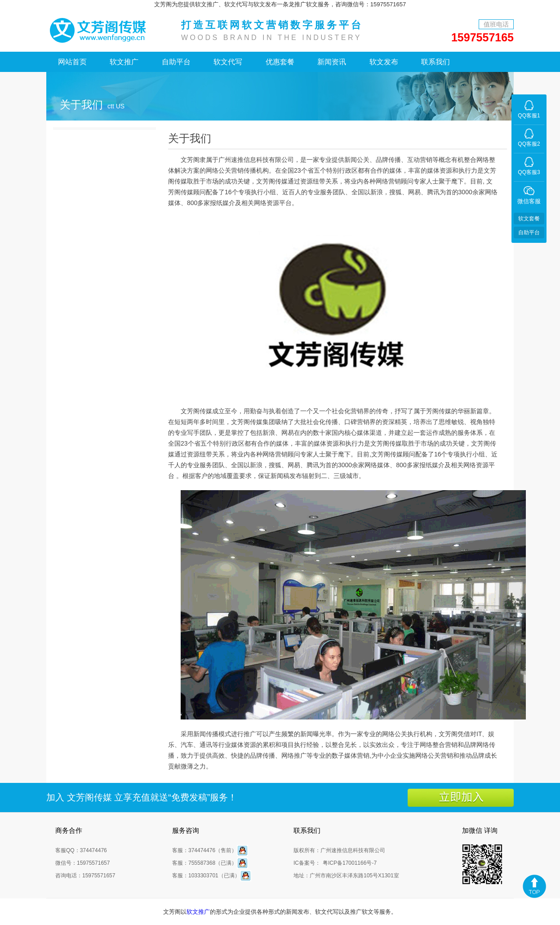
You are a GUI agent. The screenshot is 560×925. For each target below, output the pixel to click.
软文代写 (228, 62)
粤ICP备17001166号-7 (350, 863)
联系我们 (436, 62)
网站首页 (72, 62)
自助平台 (176, 62)
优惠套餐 (280, 62)
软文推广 (124, 62)
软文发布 (384, 62)
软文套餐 (529, 219)
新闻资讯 (332, 62)
